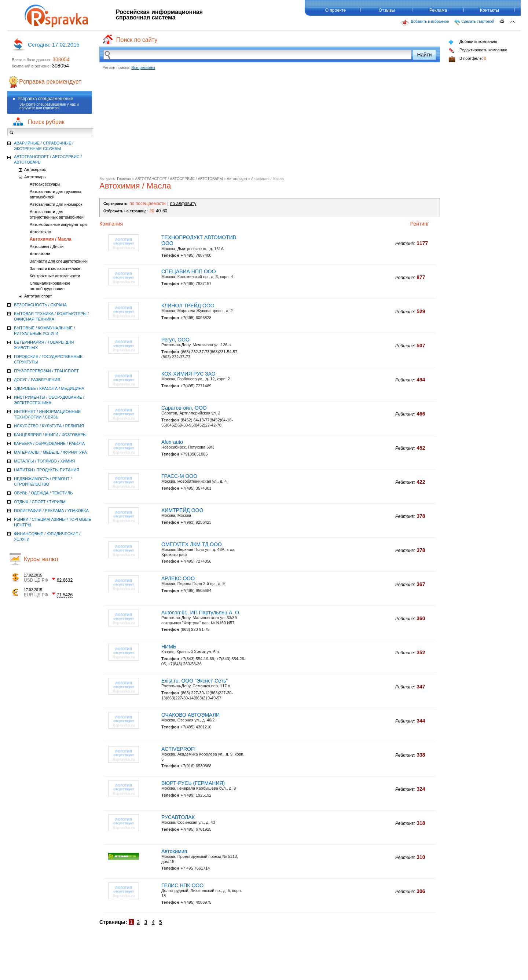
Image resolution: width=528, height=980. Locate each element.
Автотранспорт (38, 296)
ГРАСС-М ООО (179, 476)
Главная (124, 179)
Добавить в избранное (425, 23)
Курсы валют (41, 559)
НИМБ (169, 647)
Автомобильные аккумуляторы (58, 224)
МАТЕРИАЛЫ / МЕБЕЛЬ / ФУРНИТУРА (50, 452)
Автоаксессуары (45, 184)
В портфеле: (467, 59)
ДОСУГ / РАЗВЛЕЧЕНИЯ (37, 380)
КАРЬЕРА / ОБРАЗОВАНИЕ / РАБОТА (49, 443)
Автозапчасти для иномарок (56, 204)
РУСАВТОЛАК (178, 817)
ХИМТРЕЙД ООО (182, 510)
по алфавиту (183, 204)
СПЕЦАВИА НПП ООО (189, 271)
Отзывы (387, 10)
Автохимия (174, 851)
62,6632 (65, 580)
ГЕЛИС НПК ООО (182, 885)
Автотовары (237, 179)
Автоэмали (40, 254)
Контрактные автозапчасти (55, 276)
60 (165, 211)
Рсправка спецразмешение (45, 99)
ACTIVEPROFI (178, 749)
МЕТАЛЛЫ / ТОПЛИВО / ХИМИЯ (45, 461)
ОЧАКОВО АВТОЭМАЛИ (190, 715)
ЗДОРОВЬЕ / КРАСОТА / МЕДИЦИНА (49, 388)
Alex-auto (172, 442)
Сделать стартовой (474, 22)
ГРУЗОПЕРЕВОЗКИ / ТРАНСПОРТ (46, 371)
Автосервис (35, 169)
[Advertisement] (270, 125)
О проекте (336, 10)
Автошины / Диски (47, 246)
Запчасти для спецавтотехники (59, 261)
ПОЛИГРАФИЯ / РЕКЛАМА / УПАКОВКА (51, 511)
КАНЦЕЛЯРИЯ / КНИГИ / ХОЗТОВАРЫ (50, 435)
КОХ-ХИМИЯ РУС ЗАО (188, 374)
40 (158, 211)
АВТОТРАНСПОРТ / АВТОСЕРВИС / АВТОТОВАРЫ (179, 179)
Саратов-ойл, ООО (184, 408)
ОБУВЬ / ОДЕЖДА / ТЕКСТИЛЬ (43, 493)
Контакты (489, 10)
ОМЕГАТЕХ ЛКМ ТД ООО (192, 544)
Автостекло (40, 232)
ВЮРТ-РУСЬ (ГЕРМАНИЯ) (193, 783)
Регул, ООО (175, 340)
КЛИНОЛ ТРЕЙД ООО (188, 306)
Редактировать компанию (478, 50)
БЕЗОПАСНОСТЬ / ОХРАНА (40, 305)
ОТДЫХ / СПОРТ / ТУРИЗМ (40, 502)
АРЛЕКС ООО (178, 578)
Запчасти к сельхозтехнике (55, 268)
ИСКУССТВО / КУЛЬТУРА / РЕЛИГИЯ (49, 426)
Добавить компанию (473, 42)
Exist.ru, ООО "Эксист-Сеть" (195, 681)
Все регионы (143, 67)
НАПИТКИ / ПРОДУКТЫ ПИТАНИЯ (47, 470)
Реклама (438, 10)
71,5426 (65, 595)
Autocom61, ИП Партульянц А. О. (201, 612)
